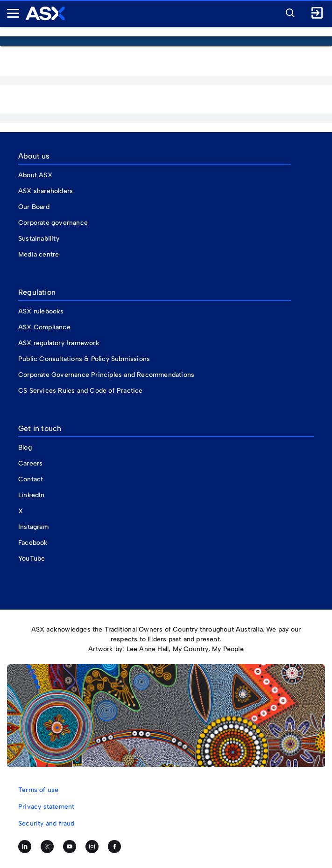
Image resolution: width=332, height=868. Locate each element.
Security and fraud (46, 823)
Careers (30, 463)
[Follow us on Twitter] (47, 847)
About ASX (35, 175)
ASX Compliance (44, 327)
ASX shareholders (46, 191)
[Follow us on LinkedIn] (25, 847)
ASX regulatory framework (59, 343)
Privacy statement (46, 807)
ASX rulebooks (41, 311)
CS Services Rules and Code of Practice (81, 391)
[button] (288, 12)
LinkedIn (32, 495)
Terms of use (38, 790)
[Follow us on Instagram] (92, 847)
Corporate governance (53, 223)
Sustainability (39, 239)
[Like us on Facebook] (114, 847)
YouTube (32, 559)
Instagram (33, 527)
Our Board (34, 207)
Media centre (39, 254)
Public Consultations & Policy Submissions (84, 359)
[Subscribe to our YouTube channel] (70, 847)
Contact (31, 479)
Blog (25, 448)
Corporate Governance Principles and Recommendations (106, 375)
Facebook (33, 543)
